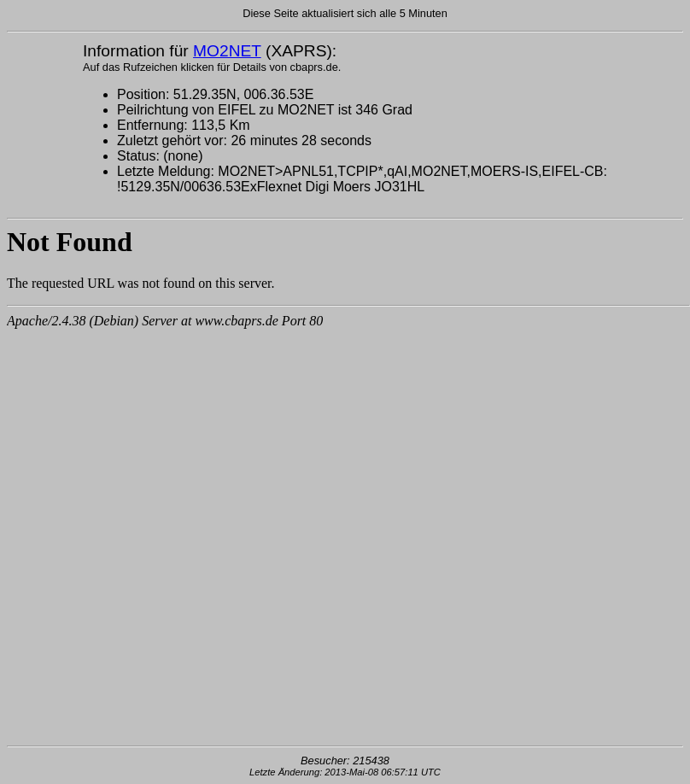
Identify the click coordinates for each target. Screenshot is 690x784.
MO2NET (227, 51)
